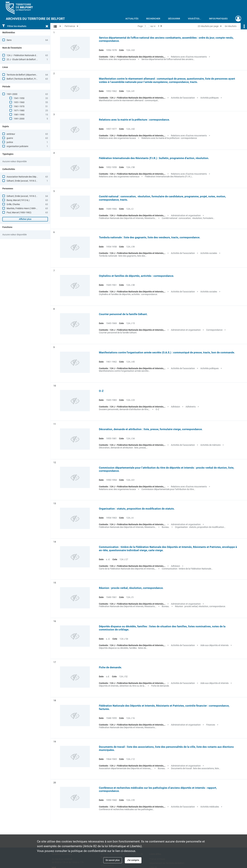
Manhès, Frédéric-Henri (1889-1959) (24, 208)
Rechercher (153, 19)
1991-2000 (19, 119)
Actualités (132, 19)
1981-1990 (19, 115)
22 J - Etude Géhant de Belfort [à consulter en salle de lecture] (36, 59)
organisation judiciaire (17, 146)
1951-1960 (19, 102)
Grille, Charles (13, 204)
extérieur (11, 134)
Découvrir (174, 19)
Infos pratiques (218, 19)
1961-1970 (19, 106)
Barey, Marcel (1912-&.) (18, 200)
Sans (9, 40)
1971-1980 (19, 110)
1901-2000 (12, 94)
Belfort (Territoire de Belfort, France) (24, 79)
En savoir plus (113, 860)
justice (10, 142)
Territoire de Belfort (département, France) (27, 75)
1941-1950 (19, 98)
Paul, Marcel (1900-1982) (19, 212)
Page (140, 26)
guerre (10, 138)
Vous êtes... (195, 19)
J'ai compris (133, 860)
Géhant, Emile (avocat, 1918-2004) (24, 181)
